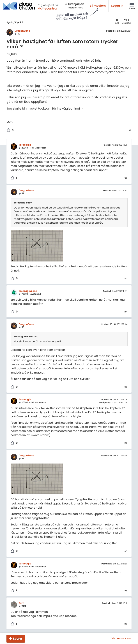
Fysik (10, 22)
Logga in (117, 6)
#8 (126, 591)
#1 (130, 131)
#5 (126, 387)
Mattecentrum (49, 8)
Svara (18, 639)
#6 (126, 443)
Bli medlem (98, 6)
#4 (126, 312)
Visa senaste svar (121, 639)
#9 (126, 624)
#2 (126, 178)
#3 (126, 279)
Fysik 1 (19, 22)
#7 (126, 551)
